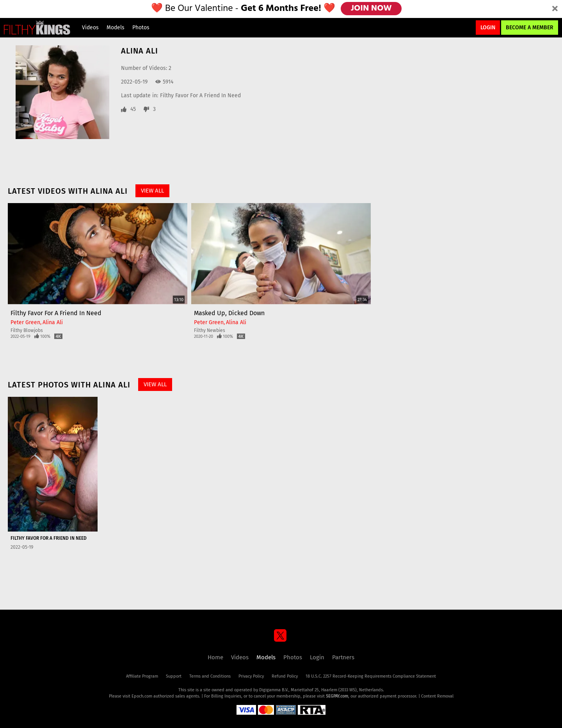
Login (488, 28)
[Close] (555, 9)
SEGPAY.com (337, 696)
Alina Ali (53, 322)
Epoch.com (142, 696)
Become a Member (530, 28)
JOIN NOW (372, 9)
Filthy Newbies (210, 330)
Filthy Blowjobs (27, 330)
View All (152, 191)
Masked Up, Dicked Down (229, 313)
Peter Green (25, 322)
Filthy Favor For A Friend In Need (200, 95)
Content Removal (437, 696)
